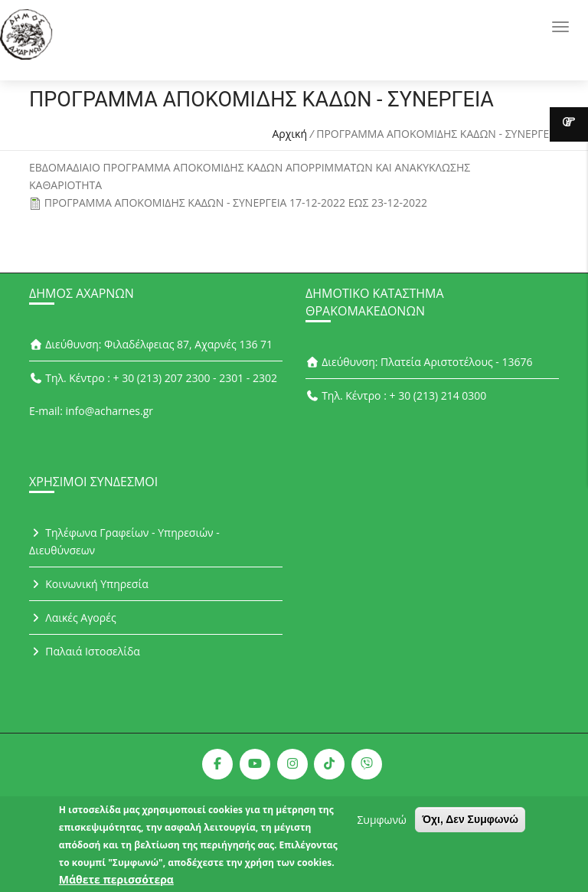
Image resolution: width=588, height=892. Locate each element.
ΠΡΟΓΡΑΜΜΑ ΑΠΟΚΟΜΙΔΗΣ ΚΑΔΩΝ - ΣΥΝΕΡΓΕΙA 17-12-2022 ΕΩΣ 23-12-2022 (236, 203)
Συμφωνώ (381, 825)
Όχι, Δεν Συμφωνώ (470, 825)
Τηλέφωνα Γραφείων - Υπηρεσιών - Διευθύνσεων (124, 541)
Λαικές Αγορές (73, 618)
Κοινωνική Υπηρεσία (89, 584)
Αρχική (289, 134)
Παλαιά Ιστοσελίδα (85, 651)
